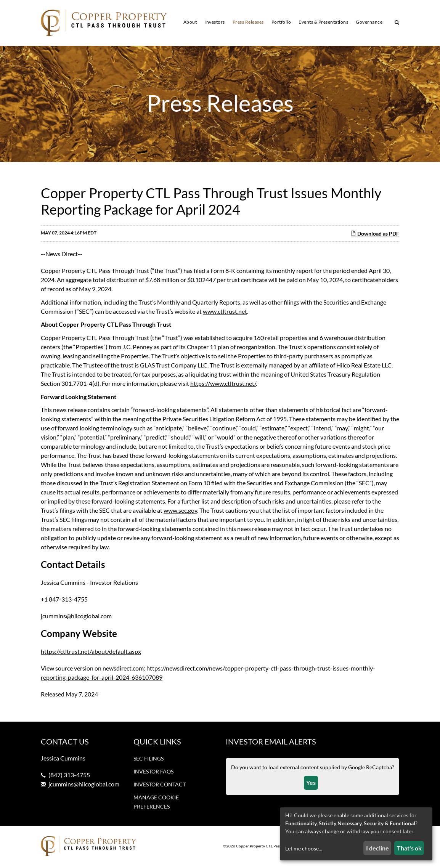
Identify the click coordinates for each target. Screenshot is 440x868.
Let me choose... (304, 848)
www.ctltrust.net (225, 313)
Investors (215, 22)
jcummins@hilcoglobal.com (76, 618)
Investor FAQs (153, 773)
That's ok (409, 848)
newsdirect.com (123, 670)
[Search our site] (397, 23)
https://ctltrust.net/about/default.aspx (91, 653)
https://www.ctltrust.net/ (223, 385)
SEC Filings (149, 760)
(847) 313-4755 (69, 777)
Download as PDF (375, 235)
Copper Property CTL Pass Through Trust (271, 848)
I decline (377, 848)
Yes (311, 784)
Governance (369, 22)
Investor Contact (160, 786)
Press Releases (248, 22)
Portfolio (281, 22)
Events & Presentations (323, 22)
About (190, 22)
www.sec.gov (180, 512)
